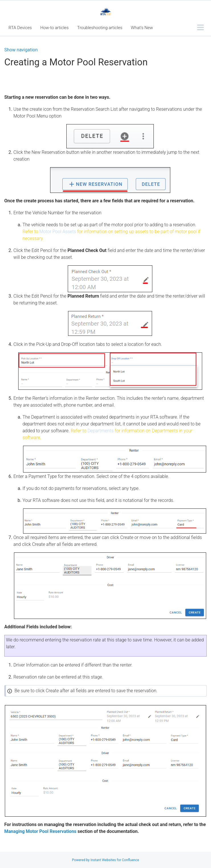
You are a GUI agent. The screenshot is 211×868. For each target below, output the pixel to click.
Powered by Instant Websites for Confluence (106, 860)
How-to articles (55, 28)
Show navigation (21, 50)
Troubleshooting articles (100, 28)
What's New (142, 28)
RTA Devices (20, 28)
